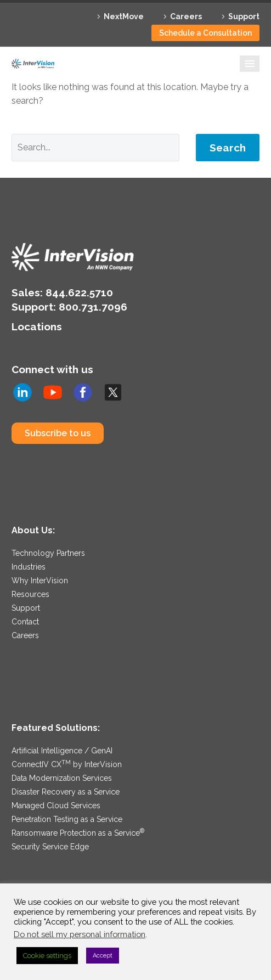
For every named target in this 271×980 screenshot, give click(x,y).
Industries (29, 567)
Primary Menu (250, 64)
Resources (30, 594)
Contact (25, 622)
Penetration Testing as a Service (67, 819)
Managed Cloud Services (56, 806)
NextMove (124, 16)
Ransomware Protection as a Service (78, 833)
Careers (186, 16)
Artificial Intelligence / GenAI (62, 751)
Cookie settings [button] (47, 956)
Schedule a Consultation (205, 33)
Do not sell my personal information (80, 934)
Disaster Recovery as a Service (66, 792)
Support (244, 16)
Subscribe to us (58, 433)
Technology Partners (48, 553)
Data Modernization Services (62, 778)
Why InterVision (40, 581)
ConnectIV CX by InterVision (67, 764)
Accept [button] (103, 956)
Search (228, 148)
